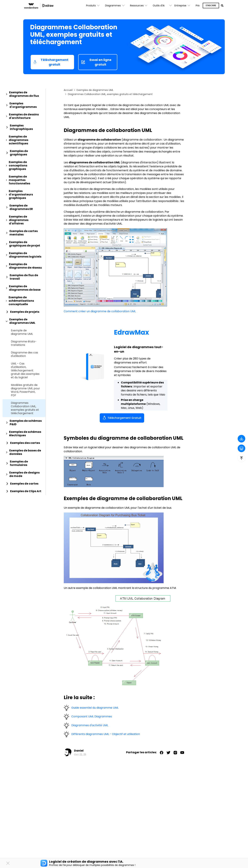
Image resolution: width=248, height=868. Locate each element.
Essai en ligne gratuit (96, 62)
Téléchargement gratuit (51, 62)
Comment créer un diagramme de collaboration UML (100, 311)
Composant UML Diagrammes (92, 716)
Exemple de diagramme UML (22, 332)
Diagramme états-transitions (24, 343)
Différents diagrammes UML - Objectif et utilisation (106, 734)
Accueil (68, 90)
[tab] (24, 94)
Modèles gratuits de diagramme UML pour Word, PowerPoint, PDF (25, 390)
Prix (198, 6)
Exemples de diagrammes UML (95, 90)
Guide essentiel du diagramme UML (95, 708)
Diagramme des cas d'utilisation (24, 354)
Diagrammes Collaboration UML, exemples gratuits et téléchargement (25, 408)
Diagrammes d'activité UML (90, 725)
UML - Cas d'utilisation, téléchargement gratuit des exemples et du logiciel (25, 371)
